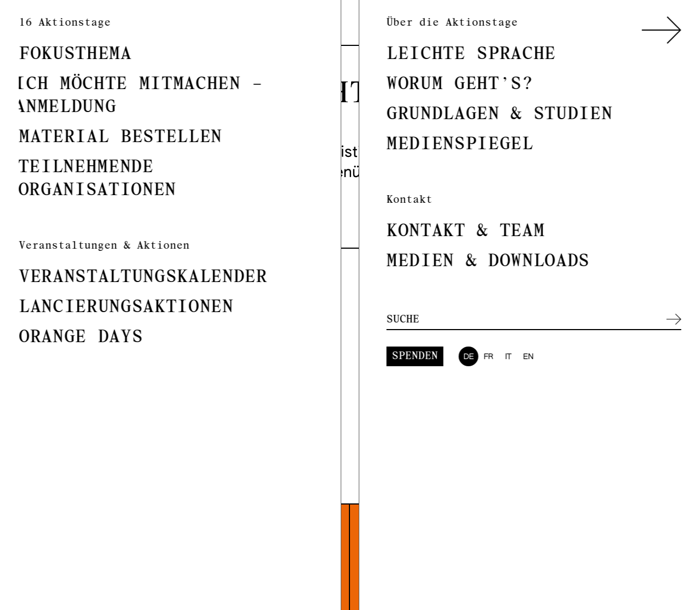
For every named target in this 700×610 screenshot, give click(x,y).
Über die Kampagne (593, 542)
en (639, 23)
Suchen (678, 236)
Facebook (388, 585)
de (579, 23)
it (619, 23)
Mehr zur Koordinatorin (609, 524)
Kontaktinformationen (603, 595)
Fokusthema (570, 559)
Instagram (392, 550)
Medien (557, 577)
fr (600, 23)
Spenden (524, 22)
